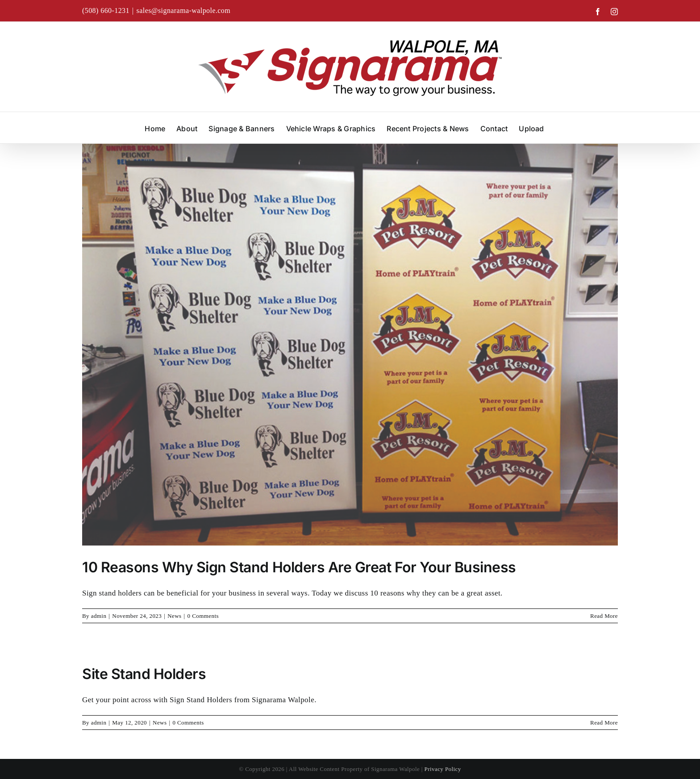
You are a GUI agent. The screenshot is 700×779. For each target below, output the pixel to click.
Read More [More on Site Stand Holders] (604, 723)
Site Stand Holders (144, 674)
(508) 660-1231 (106, 10)
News (174, 616)
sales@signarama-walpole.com (184, 10)
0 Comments (203, 616)
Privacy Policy (443, 769)
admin (99, 616)
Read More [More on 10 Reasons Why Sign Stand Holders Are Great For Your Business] (604, 616)
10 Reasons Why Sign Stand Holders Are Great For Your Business (299, 567)
